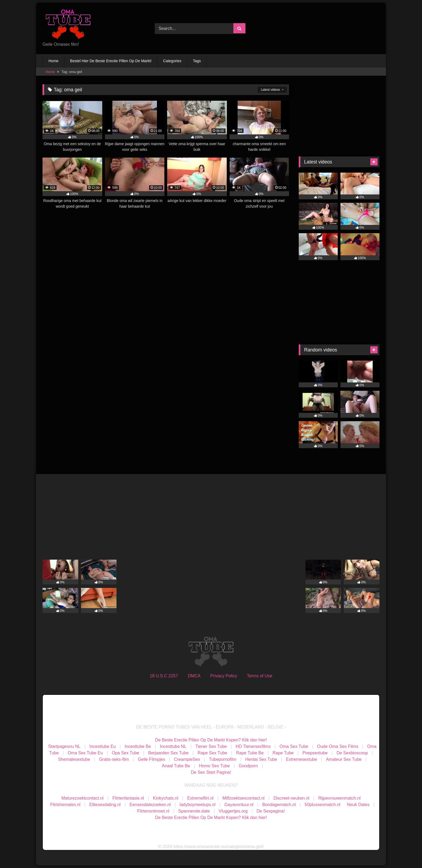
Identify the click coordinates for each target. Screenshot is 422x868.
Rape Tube (283, 753)
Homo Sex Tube (214, 766)
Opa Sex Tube (125, 753)
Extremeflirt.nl (201, 798)
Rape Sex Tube (212, 753)
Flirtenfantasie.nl (128, 798)
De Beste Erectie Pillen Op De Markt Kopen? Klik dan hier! (211, 740)
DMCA (194, 676)
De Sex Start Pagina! (211, 772)
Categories (172, 61)
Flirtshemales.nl (65, 805)
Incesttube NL (173, 746)
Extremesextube (302, 759)
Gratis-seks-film (114, 759)
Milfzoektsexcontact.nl (243, 798)
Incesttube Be (138, 746)
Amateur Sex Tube (344, 759)
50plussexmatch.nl (323, 805)
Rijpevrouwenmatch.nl (339, 798)
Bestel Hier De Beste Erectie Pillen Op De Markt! (111, 61)
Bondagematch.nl (279, 805)
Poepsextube (315, 753)
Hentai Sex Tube (261, 759)
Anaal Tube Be (176, 766)
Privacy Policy (224, 676)
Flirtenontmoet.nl (153, 811)
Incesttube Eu (103, 746)
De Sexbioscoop (352, 753)
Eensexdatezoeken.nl (150, 805)
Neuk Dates (358, 805)
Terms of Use (259, 676)
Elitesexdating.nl (105, 805)
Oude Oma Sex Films (338, 746)
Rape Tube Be (250, 753)
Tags (197, 61)
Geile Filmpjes (151, 759)
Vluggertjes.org (233, 811)
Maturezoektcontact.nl (82, 798)
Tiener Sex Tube (211, 746)
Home (53, 61)
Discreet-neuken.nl (291, 798)
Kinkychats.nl (166, 798)
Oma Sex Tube (294, 746)
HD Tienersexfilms (253, 746)
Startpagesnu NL (64, 746)
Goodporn (248, 766)
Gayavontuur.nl (239, 805)
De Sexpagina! (271, 811)
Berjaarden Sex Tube (168, 753)
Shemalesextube (74, 759)
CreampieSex (187, 759)
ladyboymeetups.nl (197, 805)
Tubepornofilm (223, 759)
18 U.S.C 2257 (164, 676)
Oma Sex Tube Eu (85, 753)
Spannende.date (194, 811)
